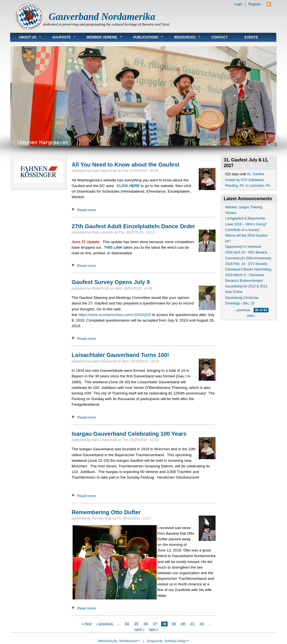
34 (127, 624)
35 (136, 624)
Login (238, 4)
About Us (26, 37)
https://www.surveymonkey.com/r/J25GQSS (115, 315)
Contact (220, 37)
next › (139, 630)
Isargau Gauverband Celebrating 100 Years (129, 434)
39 (174, 624)
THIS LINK (113, 247)
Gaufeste (60, 37)
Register (255, 4)
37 (155, 624)
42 (202, 624)
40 (183, 624)
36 (146, 624)
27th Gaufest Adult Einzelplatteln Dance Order (134, 226)
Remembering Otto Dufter (106, 512)
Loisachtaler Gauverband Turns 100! (121, 355)
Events (251, 37)
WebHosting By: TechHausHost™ (119, 641)
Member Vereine (100, 37)
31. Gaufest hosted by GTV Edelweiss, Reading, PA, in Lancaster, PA (248, 180)
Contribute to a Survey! (243, 230)
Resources (183, 37)
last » (154, 630)
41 (192, 624)
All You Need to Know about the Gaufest (126, 165)
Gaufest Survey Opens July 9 (111, 282)
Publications (144, 37)
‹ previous (105, 624)
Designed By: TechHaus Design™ (168, 641)
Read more (87, 210)
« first (87, 624)
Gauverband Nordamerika (102, 17)
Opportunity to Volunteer (243, 247)
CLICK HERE (128, 186)
